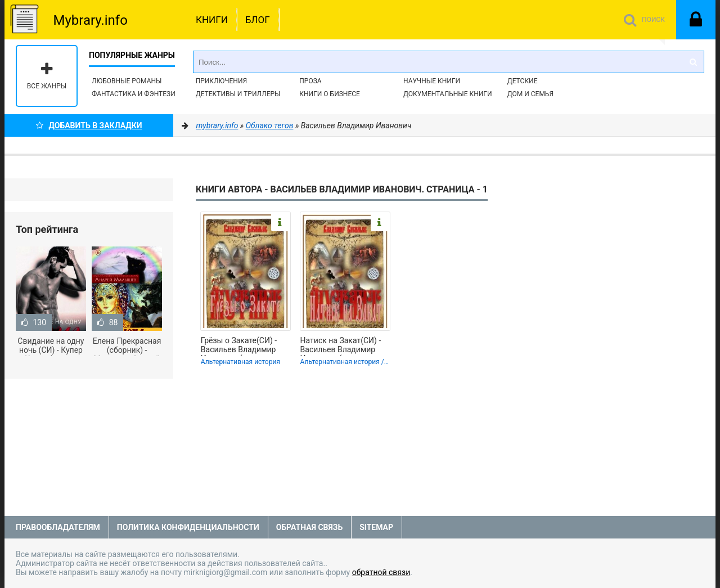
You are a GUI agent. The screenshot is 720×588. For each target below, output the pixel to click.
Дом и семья (530, 94)
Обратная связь (309, 527)
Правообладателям (58, 527)
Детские (523, 81)
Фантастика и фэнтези (134, 94)
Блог (258, 20)
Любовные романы (127, 81)
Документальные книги (448, 94)
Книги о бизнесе (330, 94)
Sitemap (376, 527)
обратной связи (381, 572)
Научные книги (432, 81)
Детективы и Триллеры (238, 94)
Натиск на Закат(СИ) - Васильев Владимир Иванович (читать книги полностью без (345, 346)
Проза (310, 81)
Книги (212, 20)
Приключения (221, 81)
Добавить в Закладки (89, 125)
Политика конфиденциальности (188, 527)
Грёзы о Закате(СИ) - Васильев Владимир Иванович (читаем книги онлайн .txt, (239, 346)
